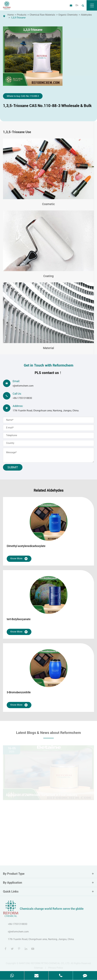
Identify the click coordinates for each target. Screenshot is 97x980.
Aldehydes (86, 15)
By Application (48, 885)
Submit (13, 467)
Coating (48, 276)
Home (11, 15)
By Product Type (48, 876)
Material (48, 348)
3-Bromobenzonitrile (19, 692)
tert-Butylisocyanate (19, 619)
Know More (19, 559)
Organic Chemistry (68, 15)
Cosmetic (48, 204)
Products (22, 15)
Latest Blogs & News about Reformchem (48, 735)
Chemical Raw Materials (42, 15)
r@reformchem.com (23, 386)
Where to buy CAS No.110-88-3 (23, 96)
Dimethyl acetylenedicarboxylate (26, 546)
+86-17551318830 (22, 398)
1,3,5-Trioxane (18, 18)
